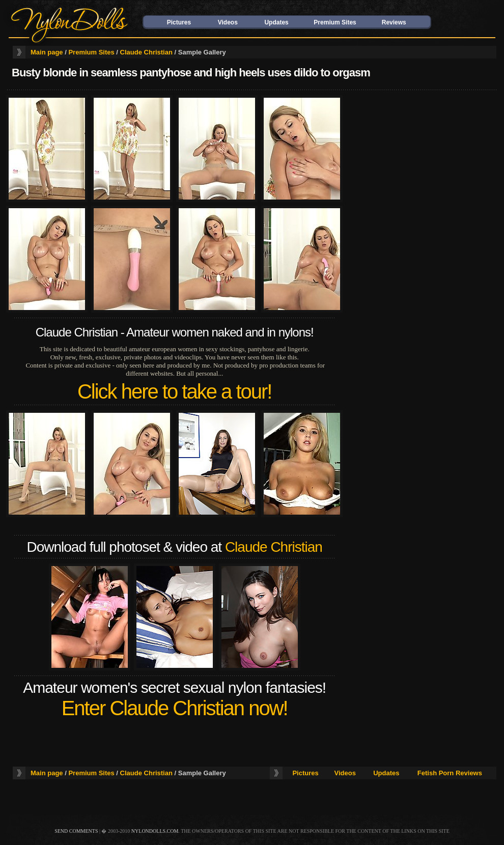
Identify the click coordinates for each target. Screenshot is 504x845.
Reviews (394, 22)
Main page (47, 52)
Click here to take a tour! (175, 391)
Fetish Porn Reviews (450, 773)
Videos (228, 22)
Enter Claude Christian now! (175, 708)
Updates (276, 22)
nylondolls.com (155, 831)
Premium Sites (335, 22)
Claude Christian (146, 52)
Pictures (179, 22)
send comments (76, 831)
